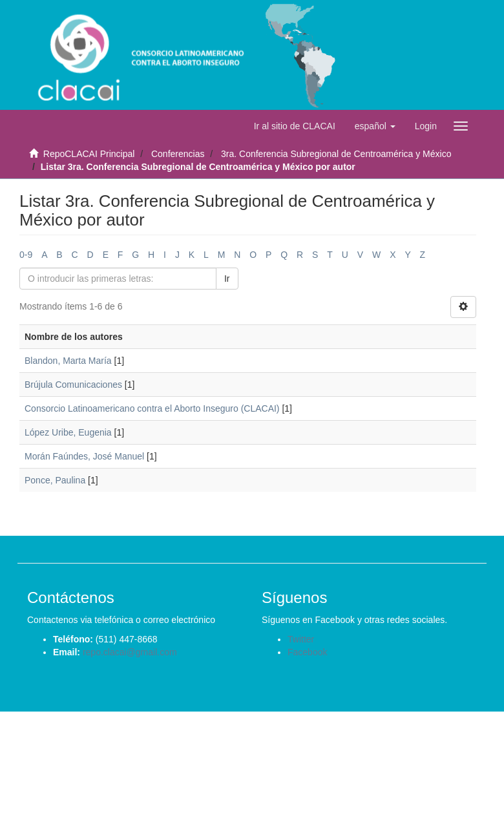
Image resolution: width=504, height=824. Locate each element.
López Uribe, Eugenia (68, 432)
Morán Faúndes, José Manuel (84, 456)
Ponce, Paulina (55, 480)
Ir (227, 279)
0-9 (26, 255)
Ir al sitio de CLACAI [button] (295, 126)
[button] (375, 126)
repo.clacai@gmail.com (130, 652)
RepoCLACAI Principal (89, 154)
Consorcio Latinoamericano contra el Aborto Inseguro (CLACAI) (152, 408)
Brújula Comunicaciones (73, 385)
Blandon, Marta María (68, 361)
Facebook (307, 652)
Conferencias (178, 154)
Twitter (301, 639)
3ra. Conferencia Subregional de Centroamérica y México (336, 154)
